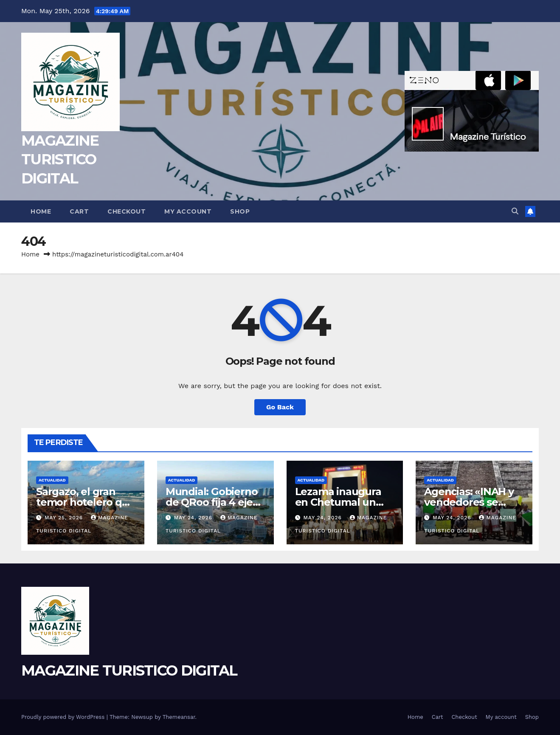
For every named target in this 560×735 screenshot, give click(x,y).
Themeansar (179, 717)
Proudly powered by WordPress (64, 717)
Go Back (280, 407)
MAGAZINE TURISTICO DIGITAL (60, 159)
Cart (79, 211)
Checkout (127, 211)
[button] (515, 211)
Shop (240, 211)
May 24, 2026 (194, 518)
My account (188, 211)
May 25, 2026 (65, 518)
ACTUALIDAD (52, 480)
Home (41, 211)
